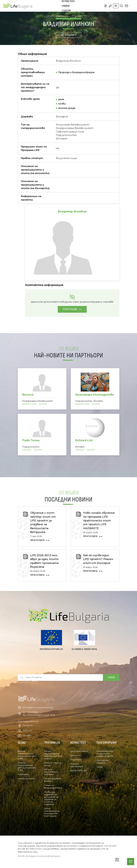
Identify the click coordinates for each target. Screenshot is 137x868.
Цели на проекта (79, 751)
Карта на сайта (26, 779)
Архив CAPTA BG (79, 770)
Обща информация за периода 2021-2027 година (53, 755)
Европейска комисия (103, 762)
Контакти (23, 774)
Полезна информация (77, 765)
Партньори (67, 20)
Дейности (76, 755)
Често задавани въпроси (53, 780)
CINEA (100, 767)
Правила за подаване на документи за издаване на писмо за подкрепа (51, 798)
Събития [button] (66, 11)
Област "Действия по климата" (51, 772)
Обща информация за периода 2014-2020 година (52, 812)
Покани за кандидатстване (53, 786)
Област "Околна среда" (53, 764)
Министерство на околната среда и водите (105, 754)
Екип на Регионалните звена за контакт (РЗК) (27, 766)
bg (116, 6)
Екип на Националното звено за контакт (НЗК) (27, 755)
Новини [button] (66, 6)
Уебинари (67, 15)
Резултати (76, 760)
